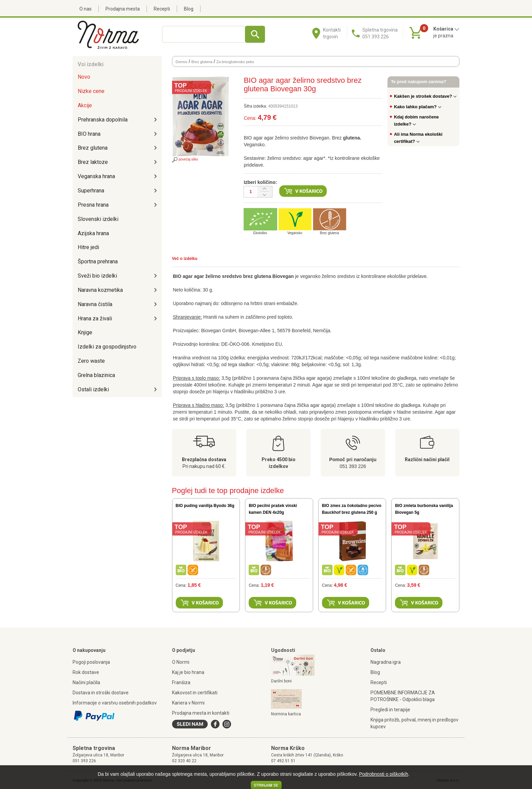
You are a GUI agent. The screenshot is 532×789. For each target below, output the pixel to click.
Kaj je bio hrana (188, 672)
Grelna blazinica (96, 375)
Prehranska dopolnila (103, 120)
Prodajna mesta (123, 9)
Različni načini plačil (427, 459)
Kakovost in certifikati (195, 693)
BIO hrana (89, 134)
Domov (182, 62)
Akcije (85, 105)
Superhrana (91, 191)
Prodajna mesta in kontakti (201, 713)
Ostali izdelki (93, 389)
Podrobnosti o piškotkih (384, 774)
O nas (85, 9)
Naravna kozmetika (100, 290)
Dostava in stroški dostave (101, 693)
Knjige (85, 332)
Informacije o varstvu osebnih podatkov (115, 703)
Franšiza (181, 682)
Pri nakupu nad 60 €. (204, 466)
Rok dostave (86, 672)
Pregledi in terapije (390, 710)
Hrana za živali (95, 318)
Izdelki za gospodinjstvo (107, 347)
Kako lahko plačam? (418, 107)
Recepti (162, 9)
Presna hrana (93, 205)
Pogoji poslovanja (91, 662)
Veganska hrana (96, 176)
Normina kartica (286, 714)
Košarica (446, 29)
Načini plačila (86, 682)
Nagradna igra (386, 662)
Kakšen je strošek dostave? (425, 96)
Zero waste (91, 361)
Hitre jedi (88, 247)
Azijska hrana (93, 233)
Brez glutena (93, 148)
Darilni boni (281, 681)
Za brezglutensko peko (235, 62)
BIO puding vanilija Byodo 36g (205, 506)
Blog (189, 9)
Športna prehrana (98, 261)
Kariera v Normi (188, 703)
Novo (84, 77)
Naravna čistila (95, 304)
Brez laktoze (93, 162)
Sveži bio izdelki (97, 276)
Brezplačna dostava (204, 459)
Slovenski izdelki (98, 219)
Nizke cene (91, 91)
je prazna (443, 36)
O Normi (181, 662)
